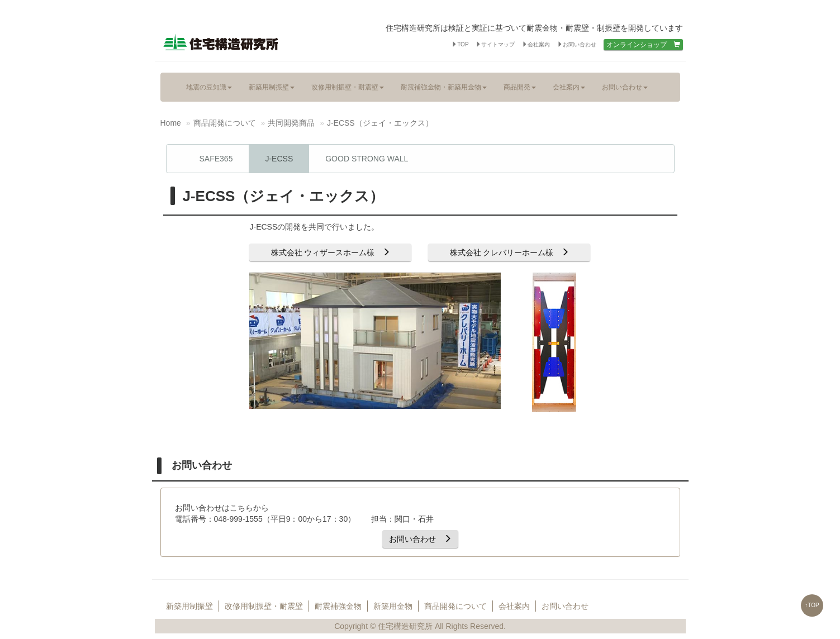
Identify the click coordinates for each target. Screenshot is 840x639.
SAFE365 (216, 159)
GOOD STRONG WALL (367, 159)
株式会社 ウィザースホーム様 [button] (331, 252)
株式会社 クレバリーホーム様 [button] (510, 252)
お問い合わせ (577, 44)
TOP (460, 44)
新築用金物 (393, 606)
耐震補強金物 (338, 606)
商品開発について (225, 123)
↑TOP (812, 605)
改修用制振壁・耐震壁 (348, 87)
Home (171, 123)
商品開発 (520, 87)
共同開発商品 (291, 123)
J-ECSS (279, 159)
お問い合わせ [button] (420, 539)
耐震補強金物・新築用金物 (444, 87)
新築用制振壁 (272, 87)
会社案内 (536, 44)
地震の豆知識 (209, 87)
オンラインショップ (643, 45)
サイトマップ (495, 44)
